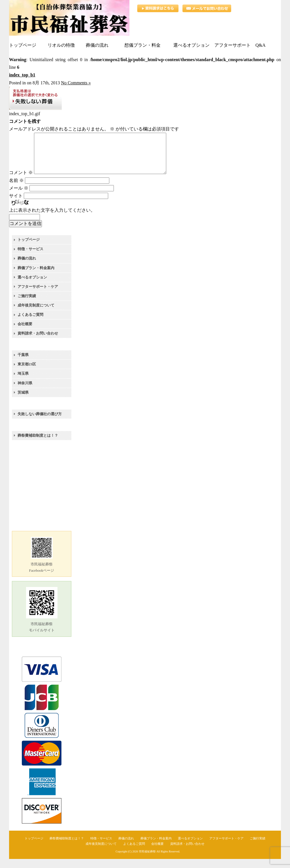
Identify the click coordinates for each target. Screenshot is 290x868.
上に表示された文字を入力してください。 (52, 219)
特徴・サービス (30, 258)
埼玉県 (23, 382)
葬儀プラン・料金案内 (36, 277)
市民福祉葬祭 (147, 861)
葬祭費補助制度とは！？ (38, 444)
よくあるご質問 (30, 324)
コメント (21, 182)
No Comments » (76, 83)
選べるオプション (32, 286)
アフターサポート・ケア (38, 296)
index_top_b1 (22, 75)
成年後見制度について (36, 314)
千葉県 (23, 364)
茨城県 (23, 401)
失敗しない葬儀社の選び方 (40, 423)
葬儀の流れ (27, 267)
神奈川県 (25, 392)
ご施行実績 (27, 305)
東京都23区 (27, 373)
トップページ (29, 249)
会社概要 (25, 333)
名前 (16, 189)
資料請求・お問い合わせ (38, 342)
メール (19, 197)
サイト (16, 205)
